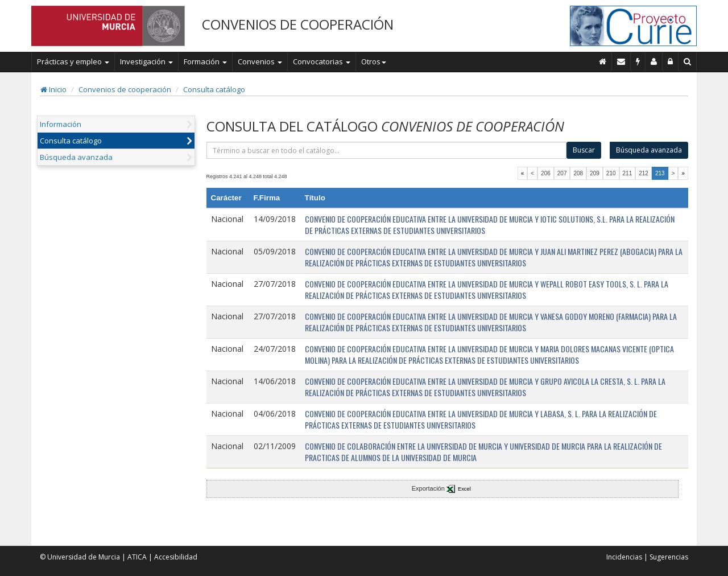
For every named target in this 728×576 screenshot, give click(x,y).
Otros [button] (374, 61)
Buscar (584, 150)
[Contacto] (621, 61)
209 (595, 173)
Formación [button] (205, 61)
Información (61, 124)
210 (611, 173)
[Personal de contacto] (654, 61)
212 (644, 173)
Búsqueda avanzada (76, 157)
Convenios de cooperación (125, 89)
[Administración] (671, 61)
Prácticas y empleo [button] (73, 61)
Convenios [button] (260, 61)
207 (562, 173)
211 (628, 173)
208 (578, 173)
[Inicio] (603, 61)
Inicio (53, 89)
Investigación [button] (146, 61)
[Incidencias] (638, 61)
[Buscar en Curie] (688, 61)
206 (546, 173)
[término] (387, 150)
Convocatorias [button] (322, 61)
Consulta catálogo (214, 89)
